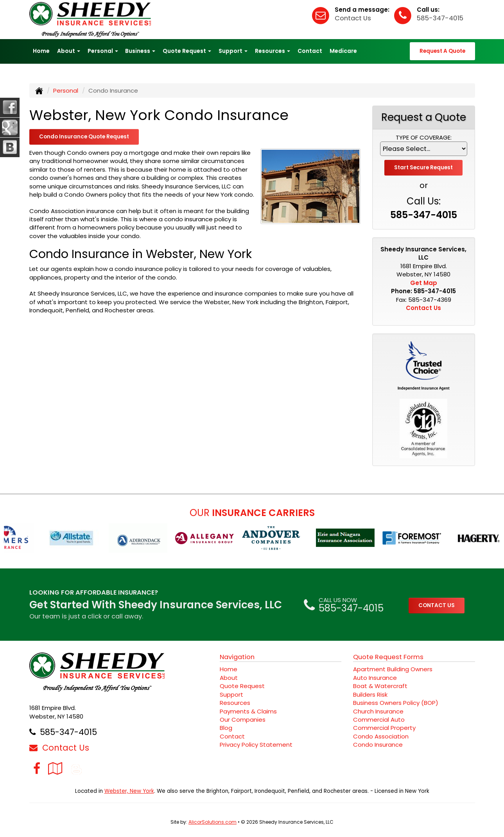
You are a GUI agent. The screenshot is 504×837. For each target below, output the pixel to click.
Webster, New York (129, 791)
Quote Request (242, 686)
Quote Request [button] (187, 51)
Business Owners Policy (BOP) (396, 703)
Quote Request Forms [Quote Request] (388, 657)
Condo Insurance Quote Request (84, 137)
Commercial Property (384, 728)
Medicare (343, 51)
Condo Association (381, 736)
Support (231, 695)
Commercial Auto (379, 720)
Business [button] (140, 51)
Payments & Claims (248, 711)
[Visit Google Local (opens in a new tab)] (55, 768)
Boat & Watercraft (380, 686)
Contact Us (353, 18)
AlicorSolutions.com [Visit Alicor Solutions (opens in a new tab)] (213, 822)
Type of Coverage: (424, 137)
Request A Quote (442, 51)
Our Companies (243, 720)
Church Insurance (378, 711)
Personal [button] (103, 51)
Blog (226, 728)
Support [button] (233, 51)
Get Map (424, 283)
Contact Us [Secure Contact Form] (423, 308)
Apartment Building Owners (393, 669)
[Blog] (77, 768)
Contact (310, 51)
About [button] (69, 51)
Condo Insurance (378, 745)
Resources (235, 703)
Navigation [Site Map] (237, 657)
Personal (66, 91)
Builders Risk (370, 695)
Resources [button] (273, 51)
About (229, 678)
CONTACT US (437, 605)
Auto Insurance (375, 678)
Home (41, 51)
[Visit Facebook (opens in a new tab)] (37, 768)
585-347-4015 (440, 18)
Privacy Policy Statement (256, 745)
